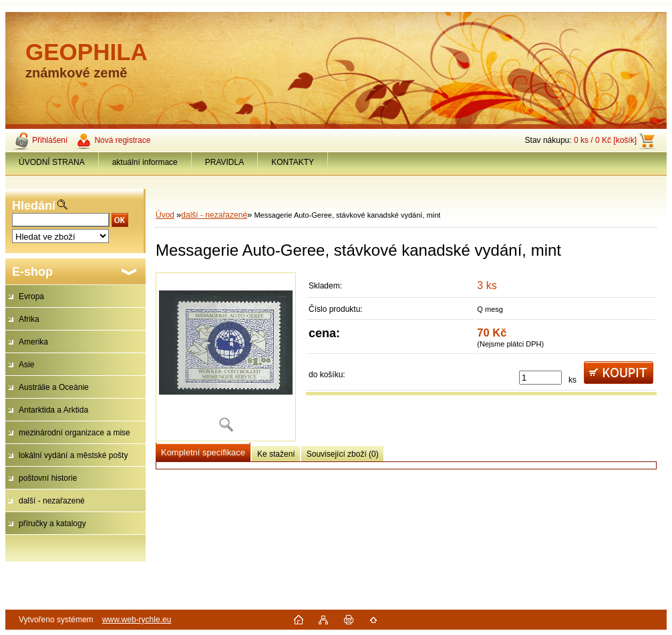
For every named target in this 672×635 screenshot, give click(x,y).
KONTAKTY (293, 162)
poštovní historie (48, 478)
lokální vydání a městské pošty (73, 455)
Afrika (29, 319)
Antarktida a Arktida (53, 410)
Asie (26, 365)
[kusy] (540, 378)
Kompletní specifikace (203, 452)
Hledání (34, 206)
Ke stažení (276, 454)
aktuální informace (145, 162)
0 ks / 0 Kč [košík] (605, 140)
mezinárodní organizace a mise (74, 433)
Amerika (33, 342)
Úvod (165, 215)
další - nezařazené (52, 501)
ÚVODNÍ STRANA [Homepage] (52, 162)
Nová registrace (122, 140)
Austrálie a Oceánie (54, 387)
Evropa (31, 296)
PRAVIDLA (224, 162)
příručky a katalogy (52, 523)
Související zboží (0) (343, 454)
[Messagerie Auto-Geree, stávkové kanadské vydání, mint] (226, 357)
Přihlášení (50, 140)
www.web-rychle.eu (137, 620)
